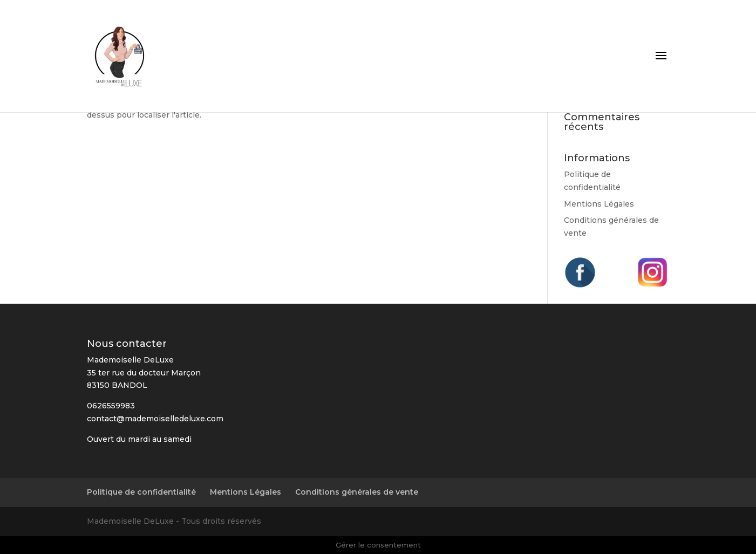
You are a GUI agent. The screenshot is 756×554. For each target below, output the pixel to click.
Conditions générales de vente (357, 492)
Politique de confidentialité (141, 492)
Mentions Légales (599, 204)
